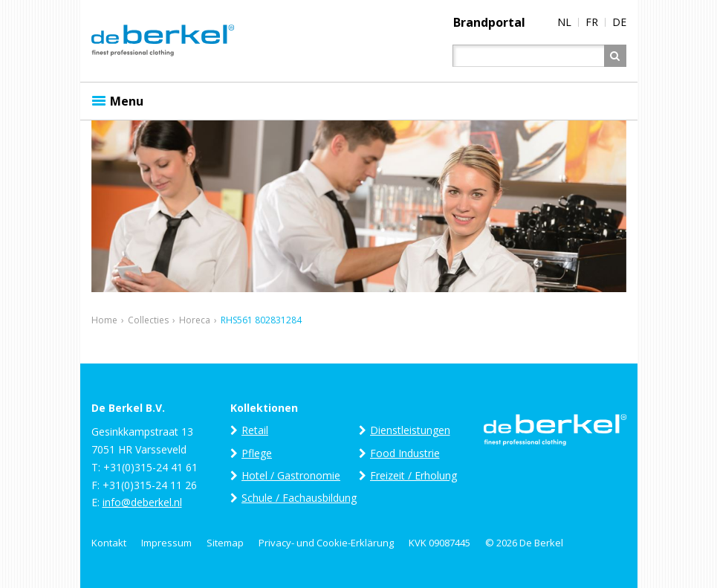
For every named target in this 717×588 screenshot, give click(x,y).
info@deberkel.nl (142, 502)
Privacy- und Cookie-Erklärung (326, 543)
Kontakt (109, 543)
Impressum (166, 543)
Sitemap (225, 543)
